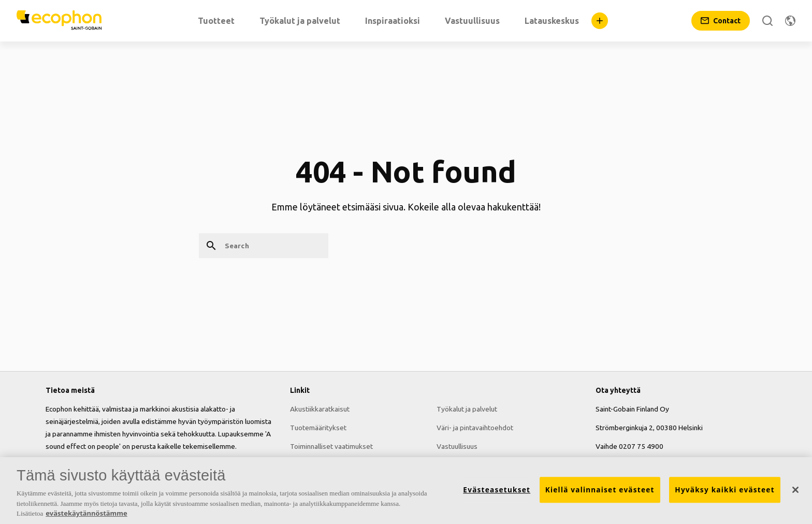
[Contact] (721, 21)
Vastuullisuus (457, 446)
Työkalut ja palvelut (467, 409)
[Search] (767, 21)
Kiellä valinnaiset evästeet (600, 490)
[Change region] (790, 21)
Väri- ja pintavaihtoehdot (475, 428)
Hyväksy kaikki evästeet (725, 490)
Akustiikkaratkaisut (320, 409)
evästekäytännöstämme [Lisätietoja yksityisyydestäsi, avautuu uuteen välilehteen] (86, 514)
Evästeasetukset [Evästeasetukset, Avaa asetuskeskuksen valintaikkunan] (497, 490)
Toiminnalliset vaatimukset (331, 446)
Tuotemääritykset (318, 428)
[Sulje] (795, 490)
